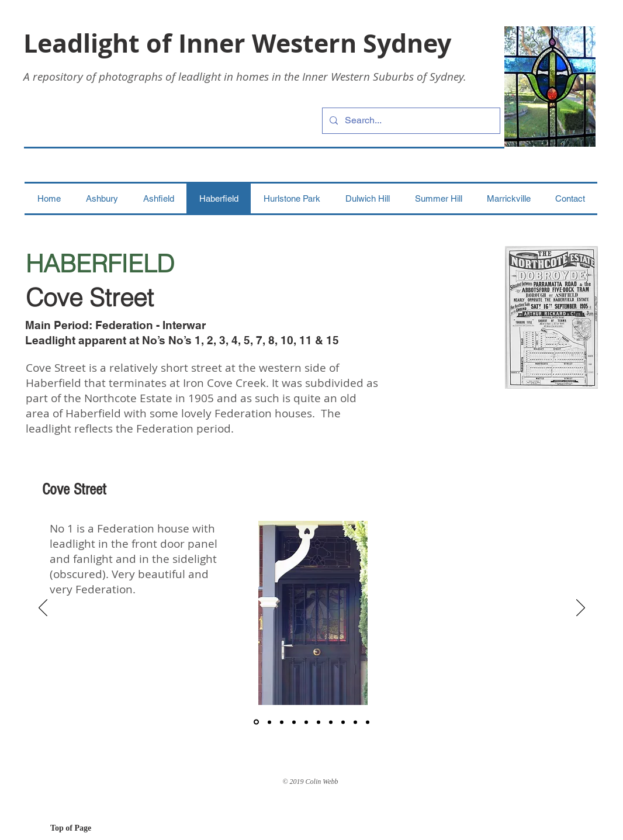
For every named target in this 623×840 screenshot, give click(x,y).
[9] (355, 722)
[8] (343, 722)
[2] (269, 722)
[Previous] (43, 609)
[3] (282, 722)
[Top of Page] (92, 828)
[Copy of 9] (368, 722)
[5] (306, 722)
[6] (319, 722)
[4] (294, 722)
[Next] (581, 609)
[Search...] (410, 121)
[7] (331, 722)
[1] (256, 722)
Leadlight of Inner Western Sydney (237, 43)
